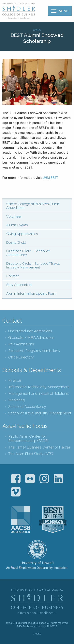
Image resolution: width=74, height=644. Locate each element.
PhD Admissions (21, 344)
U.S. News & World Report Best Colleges (53, 519)
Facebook (16, 479)
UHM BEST (50, 178)
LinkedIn (58, 479)
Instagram (44, 479)
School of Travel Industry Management (40, 413)
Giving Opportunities (22, 234)
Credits (37, 634)
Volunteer (14, 216)
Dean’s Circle (16, 242)
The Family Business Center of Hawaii (39, 447)
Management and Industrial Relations (38, 393)
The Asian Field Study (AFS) (31, 454)
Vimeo (16, 492)
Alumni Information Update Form (31, 293)
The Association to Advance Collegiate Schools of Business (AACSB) (21, 519)
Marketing (16, 400)
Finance (15, 380)
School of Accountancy (27, 407)
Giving (37, 30)
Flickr (30, 479)
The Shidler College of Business (19, 11)
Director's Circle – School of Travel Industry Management (33, 265)
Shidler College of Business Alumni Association (33, 206)
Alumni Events (17, 225)
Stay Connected (19, 285)
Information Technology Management (39, 387)
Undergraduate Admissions (30, 331)
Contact (13, 276)
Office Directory (21, 357)
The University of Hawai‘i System (37, 550)
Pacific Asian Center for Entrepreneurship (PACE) (28, 438)
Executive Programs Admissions (34, 351)
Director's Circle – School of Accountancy (28, 253)
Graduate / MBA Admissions (31, 338)
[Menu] (60, 11)
